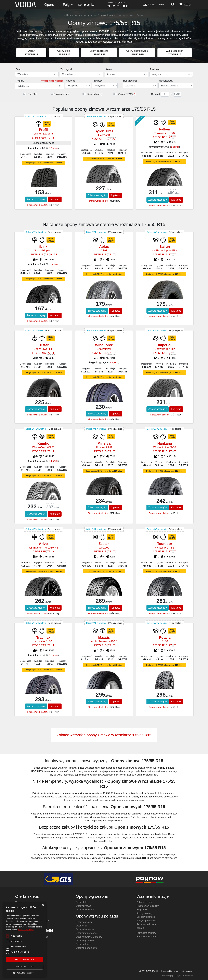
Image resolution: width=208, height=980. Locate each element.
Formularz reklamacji (147, 936)
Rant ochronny (95, 94)
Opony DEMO (126, 94)
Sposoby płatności (146, 917)
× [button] (43, 905)
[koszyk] (185, 5)
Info (162, 5)
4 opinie (114, 363)
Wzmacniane (63, 94)
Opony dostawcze (85, 929)
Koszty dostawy (145, 913)
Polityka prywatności (147, 921)
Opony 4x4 (81, 926)
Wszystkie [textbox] (36, 74)
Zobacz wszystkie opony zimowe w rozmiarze (104, 735)
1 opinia (175, 147)
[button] (25, 973)
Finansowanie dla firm (37, 205)
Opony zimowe (90, 15)
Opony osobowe (84, 922)
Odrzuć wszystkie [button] (25, 967)
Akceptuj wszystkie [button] (24, 959)
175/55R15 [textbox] (39, 86)
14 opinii (54, 461)
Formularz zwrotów (146, 933)
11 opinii (54, 655)
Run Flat (32, 94)
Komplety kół (87, 5)
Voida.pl (67, 15)
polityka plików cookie (184, 975)
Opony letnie (82, 902)
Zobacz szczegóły (36, 199)
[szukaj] (173, 5)
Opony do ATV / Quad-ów (89, 937)
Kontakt (140, 928)
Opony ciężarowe (85, 941)
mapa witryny (168, 975)
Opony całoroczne (85, 910)
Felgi (68, 5)
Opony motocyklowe (86, 933)
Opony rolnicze (84, 944)
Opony (51, 5)
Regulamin (142, 910)
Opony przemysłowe (86, 948)
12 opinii (54, 148)
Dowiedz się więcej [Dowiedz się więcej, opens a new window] (26, 930)
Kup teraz (55, 199)
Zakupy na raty (144, 902)
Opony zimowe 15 (108, 15)
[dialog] (25, 940)
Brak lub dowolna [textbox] (175, 86)
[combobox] (37, 74)
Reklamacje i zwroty (147, 924)
